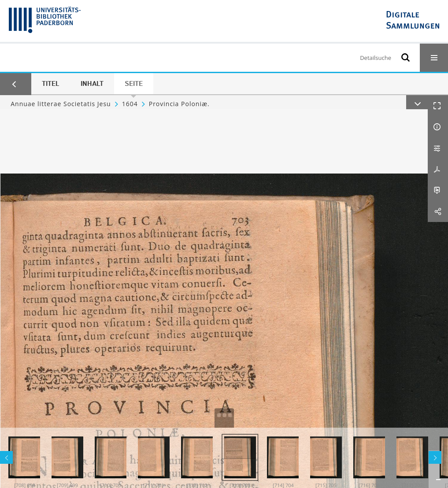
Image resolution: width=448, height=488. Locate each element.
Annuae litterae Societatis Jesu (61, 104)
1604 (130, 104)
